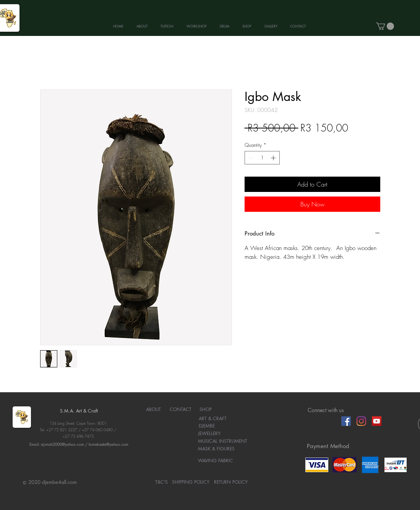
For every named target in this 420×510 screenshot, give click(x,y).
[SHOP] (206, 410)
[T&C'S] (161, 482)
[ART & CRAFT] (213, 419)
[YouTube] (377, 421)
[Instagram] (361, 421)
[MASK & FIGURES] (216, 449)
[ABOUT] (153, 410)
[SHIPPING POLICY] (191, 482)
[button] (385, 26)
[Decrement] (250, 158)
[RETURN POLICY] (231, 482)
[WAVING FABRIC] (216, 461)
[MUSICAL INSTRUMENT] (223, 442)
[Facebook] (346, 421)
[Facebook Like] (322, 421)
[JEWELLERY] (209, 434)
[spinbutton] (262, 158)
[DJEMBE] (207, 426)
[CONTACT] (181, 410)
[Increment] (274, 158)
